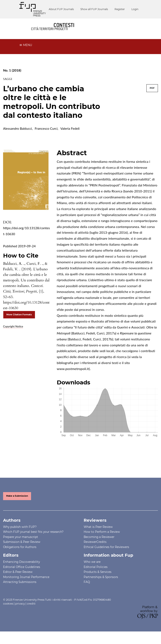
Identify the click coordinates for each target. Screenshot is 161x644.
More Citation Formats (19, 322)
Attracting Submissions (20, 590)
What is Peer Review (98, 534)
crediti (31, 611)
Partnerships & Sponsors (101, 585)
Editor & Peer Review (18, 580)
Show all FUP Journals (68, 22)
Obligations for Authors (20, 555)
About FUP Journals (35, 22)
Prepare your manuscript (21, 545)
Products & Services (98, 580)
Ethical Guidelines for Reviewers (106, 555)
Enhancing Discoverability (21, 570)
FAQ (87, 590)
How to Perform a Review (102, 540)
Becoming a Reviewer (99, 545)
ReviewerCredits (95, 550)
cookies (8, 611)
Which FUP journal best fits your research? (33, 540)
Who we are (92, 570)
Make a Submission (17, 504)
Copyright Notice (13, 334)
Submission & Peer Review (22, 550)
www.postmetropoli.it (73, 376)
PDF (152, 96)
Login (109, 22)
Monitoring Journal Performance (26, 585)
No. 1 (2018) (12, 78)
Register (94, 22)
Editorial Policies (96, 575)
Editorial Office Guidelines (22, 575)
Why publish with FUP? (20, 534)
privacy (20, 611)
